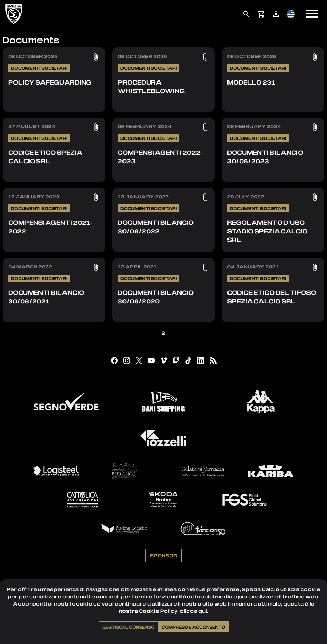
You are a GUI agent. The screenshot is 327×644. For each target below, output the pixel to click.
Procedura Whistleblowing (151, 86)
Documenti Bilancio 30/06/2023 (265, 157)
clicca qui (193, 611)
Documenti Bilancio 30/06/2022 (156, 227)
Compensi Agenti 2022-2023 (160, 157)
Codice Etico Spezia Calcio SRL (45, 157)
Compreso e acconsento (193, 627)
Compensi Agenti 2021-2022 (50, 227)
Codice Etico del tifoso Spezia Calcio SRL (272, 297)
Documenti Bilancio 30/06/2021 (46, 297)
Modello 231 (251, 82)
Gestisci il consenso (128, 627)
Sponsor (163, 557)
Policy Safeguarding (50, 82)
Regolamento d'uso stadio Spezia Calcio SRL (267, 231)
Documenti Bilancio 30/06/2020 (156, 297)
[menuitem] (246, 14)
